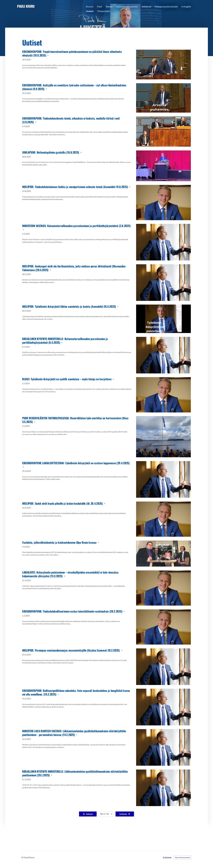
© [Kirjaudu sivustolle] (22, 857)
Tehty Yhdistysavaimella (183, 857)
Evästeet (167, 857)
